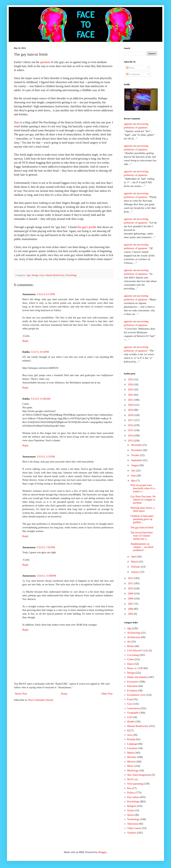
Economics (133, 682)
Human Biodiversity (55, 275)
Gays (42, 275)
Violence (132, 833)
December (137, 445)
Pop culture (133, 797)
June (134, 476)
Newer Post (21, 694)
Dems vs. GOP (135, 668)
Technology (133, 819)
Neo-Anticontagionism (139, 775)
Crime (131, 659)
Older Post (107, 694)
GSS (130, 717)
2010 (131, 588)
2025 (131, 379)
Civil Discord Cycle (138, 650)
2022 (131, 395)
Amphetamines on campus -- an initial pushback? (142, 547)
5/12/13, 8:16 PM (40, 352)
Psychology (71, 275)
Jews (130, 735)
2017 (131, 420)
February (136, 567)
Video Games (134, 828)
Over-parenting (135, 784)
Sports (131, 815)
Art (129, 642)
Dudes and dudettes (137, 677)
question (45, 62)
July (134, 470)
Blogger (102, 852)
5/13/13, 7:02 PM (46, 547)
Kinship (131, 739)
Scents (131, 810)
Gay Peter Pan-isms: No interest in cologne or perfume (143, 500)
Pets (129, 788)
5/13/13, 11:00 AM (41, 399)
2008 (131, 599)
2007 (131, 604)
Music (131, 766)
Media (131, 753)
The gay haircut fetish (142, 527)
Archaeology (134, 633)
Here (17, 122)
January (135, 572)
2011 (131, 583)
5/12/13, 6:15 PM (46, 294)
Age (29, 275)
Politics (131, 793)
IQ (129, 730)
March (135, 562)
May (134, 481)
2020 (131, 405)
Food (130, 699)
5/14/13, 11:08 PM (47, 576)
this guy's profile (87, 227)
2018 (131, 415)
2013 (131, 441)
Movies (131, 762)
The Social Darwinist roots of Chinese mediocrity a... (142, 536)
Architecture (134, 637)
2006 (131, 609)
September (137, 460)
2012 (131, 578)
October (136, 455)
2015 (131, 430)
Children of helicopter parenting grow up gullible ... (142, 519)
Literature (132, 748)
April (134, 557)
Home (64, 694)
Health (131, 722)
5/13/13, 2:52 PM (46, 457)
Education (133, 686)
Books (131, 646)
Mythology (133, 770)
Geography (133, 713)
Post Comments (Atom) (41, 700)
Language (132, 744)
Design (35, 275)
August (135, 465)
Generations (133, 708)
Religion (132, 806)
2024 (131, 384)
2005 (131, 614)
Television (133, 824)
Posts (130, 68)
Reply (25, 341)
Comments (133, 74)
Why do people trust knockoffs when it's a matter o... (143, 488)
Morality (132, 757)
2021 (131, 400)
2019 (131, 410)
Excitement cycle (136, 695)
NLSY (131, 779)
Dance (131, 664)
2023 (131, 389)
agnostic (128, 124)
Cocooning (133, 655)
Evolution (132, 690)
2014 (131, 435)
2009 (131, 593)
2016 (131, 425)
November (137, 450)
